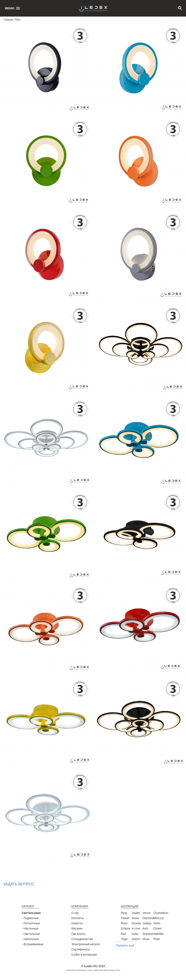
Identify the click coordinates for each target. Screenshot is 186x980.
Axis (145, 928)
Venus (147, 913)
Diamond (148, 918)
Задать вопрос (19, 884)
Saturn (136, 939)
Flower (125, 918)
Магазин (77, 928)
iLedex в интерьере (84, 955)
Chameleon (161, 913)
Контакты (78, 918)
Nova (146, 939)
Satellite (159, 934)
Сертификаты (81, 949)
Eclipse (126, 928)
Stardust (148, 934)
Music (136, 918)
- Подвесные (30, 918)
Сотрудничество (82, 939)
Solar (135, 934)
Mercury (159, 918)
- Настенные (30, 928)
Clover (158, 928)
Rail (123, 934)
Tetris (157, 923)
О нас (75, 913)
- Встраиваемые (33, 944)
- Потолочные (31, 923)
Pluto (157, 939)
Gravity (136, 923)
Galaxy (147, 923)
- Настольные (31, 934)
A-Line (136, 928)
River (124, 923)
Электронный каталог (86, 944)
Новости (77, 923)
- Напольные (30, 939)
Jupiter (136, 913)
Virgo (124, 939)
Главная (8, 20)
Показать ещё (125, 945)
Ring (124, 913)
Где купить (79, 934)
